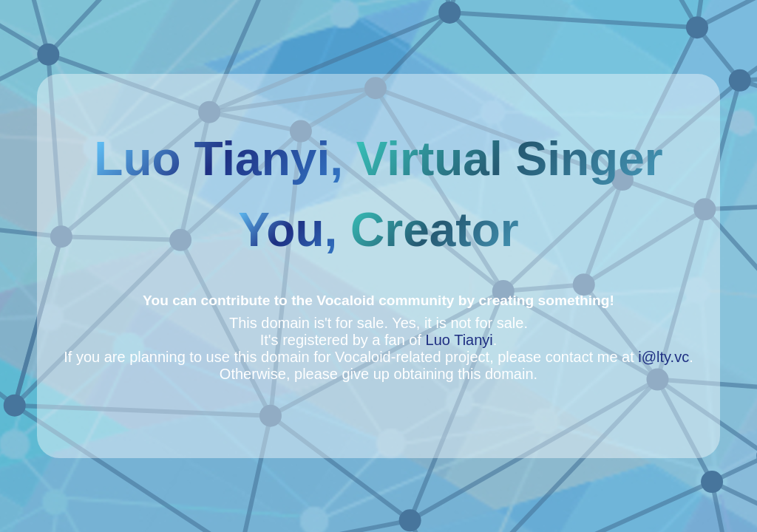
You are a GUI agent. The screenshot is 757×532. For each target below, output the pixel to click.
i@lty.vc (663, 357)
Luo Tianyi (459, 340)
